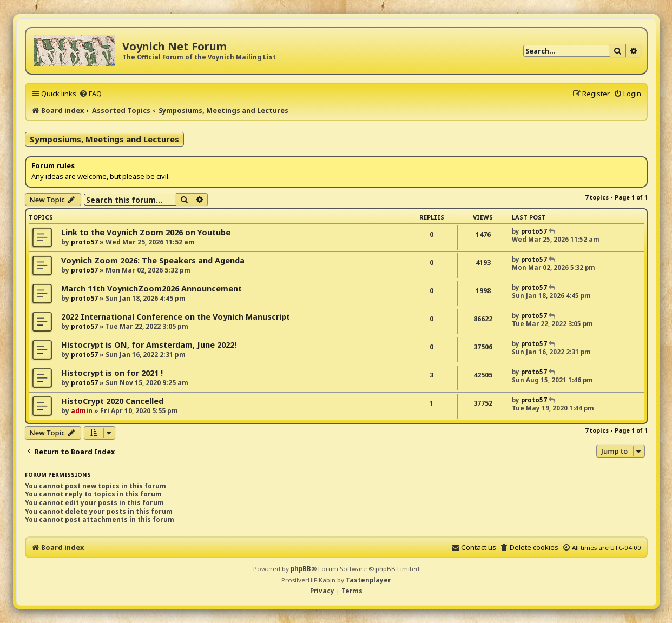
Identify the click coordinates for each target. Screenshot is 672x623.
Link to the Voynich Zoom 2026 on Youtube (146, 232)
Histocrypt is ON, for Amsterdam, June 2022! (149, 345)
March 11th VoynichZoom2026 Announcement (151, 289)
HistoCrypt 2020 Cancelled (112, 401)
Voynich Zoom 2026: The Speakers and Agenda (153, 260)
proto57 (84, 242)
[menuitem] (90, 94)
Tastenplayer (368, 580)
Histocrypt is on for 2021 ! (112, 373)
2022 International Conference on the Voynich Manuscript (176, 317)
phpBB (301, 569)
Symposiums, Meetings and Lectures (104, 139)
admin (82, 411)
